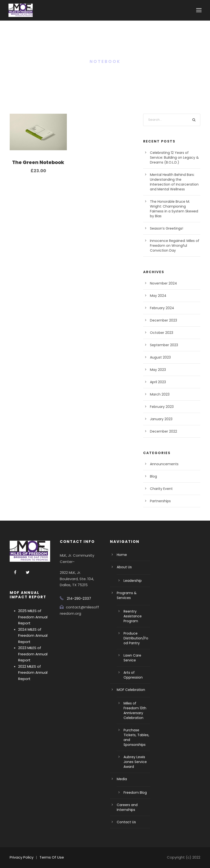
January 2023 (161, 419)
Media (122, 779)
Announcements (164, 464)
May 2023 (158, 370)
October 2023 (162, 333)
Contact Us (126, 822)
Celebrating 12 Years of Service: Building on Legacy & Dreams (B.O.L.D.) (174, 157)
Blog (153, 476)
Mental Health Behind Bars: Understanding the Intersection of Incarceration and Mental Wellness (174, 182)
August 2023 (160, 357)
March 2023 (160, 394)
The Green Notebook (38, 162)
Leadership (133, 581)
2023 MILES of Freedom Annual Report (33, 654)
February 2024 (162, 308)
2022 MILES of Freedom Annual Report (33, 673)
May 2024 (158, 296)
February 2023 (162, 407)
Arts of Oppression (133, 675)
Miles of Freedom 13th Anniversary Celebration (135, 711)
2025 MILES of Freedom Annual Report (33, 617)
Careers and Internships (127, 807)
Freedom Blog (135, 793)
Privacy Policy (22, 857)
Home (122, 555)
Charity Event (161, 489)
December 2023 (163, 320)
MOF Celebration (131, 690)
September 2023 (164, 345)
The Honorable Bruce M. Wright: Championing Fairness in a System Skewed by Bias (174, 209)
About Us (124, 567)
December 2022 (163, 431)
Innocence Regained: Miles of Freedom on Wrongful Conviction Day (175, 246)
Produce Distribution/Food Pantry (136, 638)
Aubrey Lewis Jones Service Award (135, 762)
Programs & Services (127, 595)
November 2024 (163, 283)
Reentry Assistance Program (133, 616)
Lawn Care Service (132, 658)
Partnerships (160, 501)
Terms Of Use (52, 857)
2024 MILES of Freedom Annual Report (33, 636)
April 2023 (158, 382)
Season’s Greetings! (167, 228)
